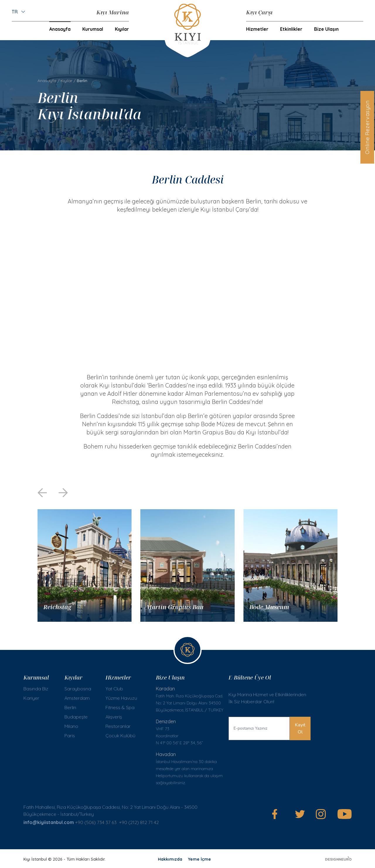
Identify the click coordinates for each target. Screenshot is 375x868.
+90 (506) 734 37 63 (96, 822)
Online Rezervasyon (367, 127)
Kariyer (31, 698)
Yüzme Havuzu (121, 698)
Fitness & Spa (120, 707)
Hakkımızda (170, 859)
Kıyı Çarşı (259, 12)
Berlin (70, 707)
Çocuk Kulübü (120, 735)
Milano (71, 726)
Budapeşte (76, 717)
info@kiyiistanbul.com (49, 822)
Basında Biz (36, 689)
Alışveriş (114, 717)
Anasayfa (60, 29)
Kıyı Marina (113, 12)
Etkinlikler (291, 29)
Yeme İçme (200, 859)
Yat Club (114, 689)
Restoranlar (118, 726)
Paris (70, 735)
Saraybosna (78, 689)
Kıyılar (67, 81)
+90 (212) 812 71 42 (139, 822)
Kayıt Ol (300, 728)
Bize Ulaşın (326, 29)
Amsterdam (77, 698)
